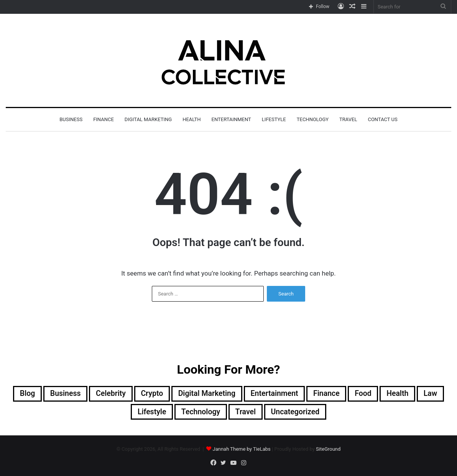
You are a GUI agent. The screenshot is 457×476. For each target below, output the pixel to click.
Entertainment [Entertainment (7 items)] (275, 394)
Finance (104, 119)
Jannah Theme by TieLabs (241, 450)
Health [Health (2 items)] (401, 394)
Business (71, 119)
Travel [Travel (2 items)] (246, 412)
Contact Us (382, 119)
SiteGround (328, 450)
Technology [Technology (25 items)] (200, 412)
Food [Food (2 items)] (366, 394)
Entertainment (231, 119)
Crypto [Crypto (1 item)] (150, 394)
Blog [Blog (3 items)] (23, 394)
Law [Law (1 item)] (435, 394)
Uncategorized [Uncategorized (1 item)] (297, 412)
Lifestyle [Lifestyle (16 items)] (150, 412)
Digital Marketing (148, 119)
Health (192, 119)
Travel (348, 119)
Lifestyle (274, 119)
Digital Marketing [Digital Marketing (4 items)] (206, 394)
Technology (313, 119)
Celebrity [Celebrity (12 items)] (108, 394)
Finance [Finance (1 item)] (329, 394)
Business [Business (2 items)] (62, 394)
